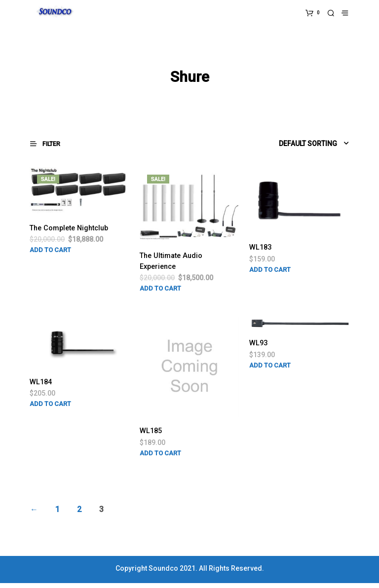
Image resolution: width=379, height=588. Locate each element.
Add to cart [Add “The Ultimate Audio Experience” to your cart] (160, 292)
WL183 (262, 249)
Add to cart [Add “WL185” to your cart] (160, 458)
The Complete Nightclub (55, 236)
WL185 (152, 435)
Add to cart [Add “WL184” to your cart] (50, 409)
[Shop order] (294, 145)
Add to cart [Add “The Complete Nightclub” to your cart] (50, 264)
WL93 (259, 348)
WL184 (42, 386)
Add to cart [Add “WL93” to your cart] (270, 370)
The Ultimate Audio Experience (174, 264)
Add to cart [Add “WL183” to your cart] (270, 272)
